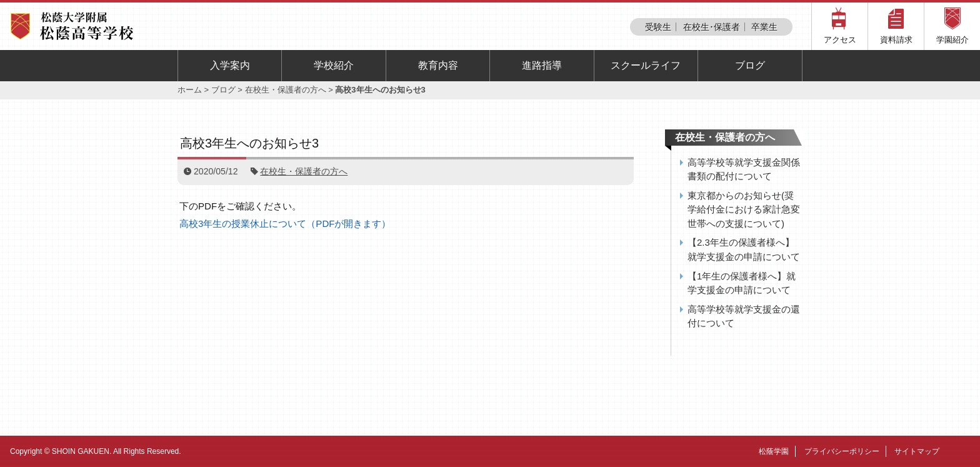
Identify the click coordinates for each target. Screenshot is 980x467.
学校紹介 (334, 65)
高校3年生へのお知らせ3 (249, 143)
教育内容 (438, 65)
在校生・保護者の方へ (286, 90)
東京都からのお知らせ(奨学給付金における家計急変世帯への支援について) (744, 209)
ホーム (190, 90)
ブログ (750, 65)
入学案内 (230, 65)
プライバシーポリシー (842, 451)
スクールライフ (646, 65)
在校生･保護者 (712, 27)
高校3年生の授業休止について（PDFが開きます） (285, 223)
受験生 (658, 27)
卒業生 (764, 27)
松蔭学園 (774, 451)
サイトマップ (917, 451)
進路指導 (542, 65)
